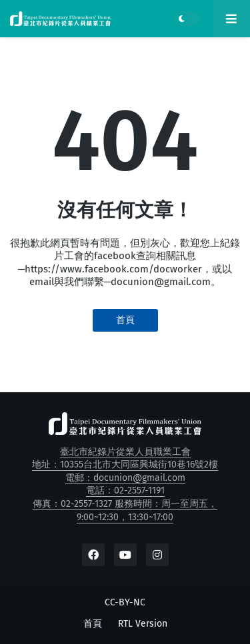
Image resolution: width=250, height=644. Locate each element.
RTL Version (143, 624)
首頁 (125, 320)
